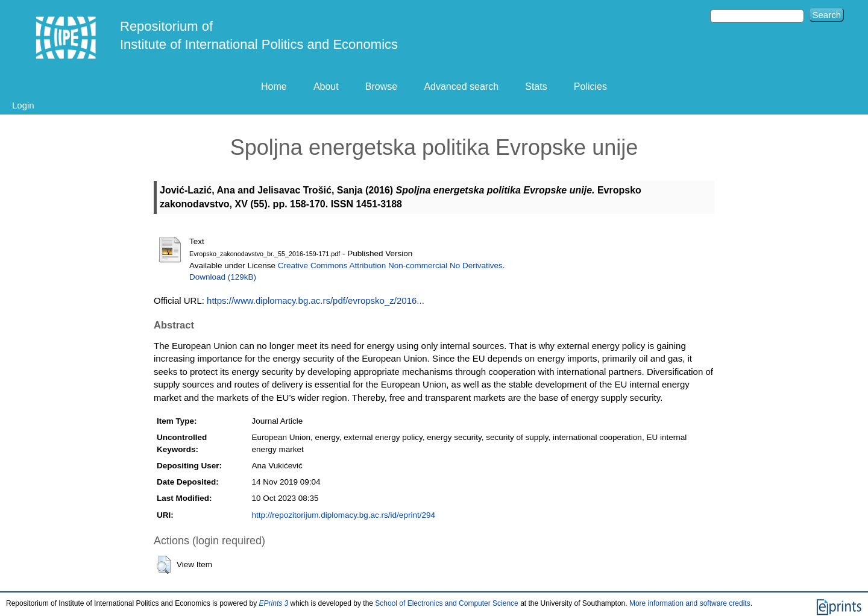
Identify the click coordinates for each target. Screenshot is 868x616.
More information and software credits (690, 603)
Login (23, 105)
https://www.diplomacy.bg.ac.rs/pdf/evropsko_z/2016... (316, 300)
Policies (590, 86)
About (326, 86)
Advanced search (461, 86)
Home (274, 86)
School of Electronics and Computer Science (446, 603)
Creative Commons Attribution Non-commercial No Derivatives (390, 266)
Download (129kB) (223, 277)
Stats (536, 86)
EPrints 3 (274, 603)
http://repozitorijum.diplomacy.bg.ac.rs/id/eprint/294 (344, 515)
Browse (381, 86)
